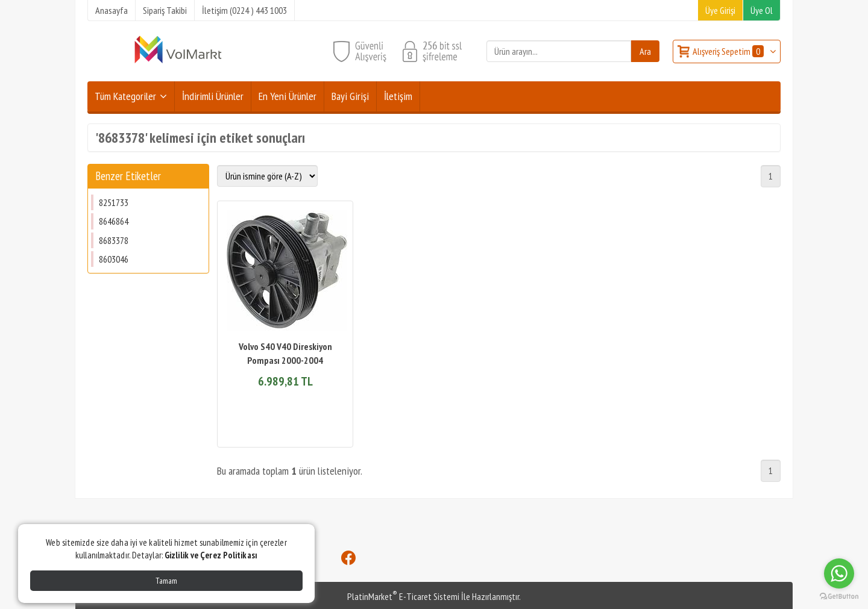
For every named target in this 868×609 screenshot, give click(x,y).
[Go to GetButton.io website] (839, 597)
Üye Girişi (720, 10)
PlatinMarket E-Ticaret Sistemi (403, 596)
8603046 (114, 259)
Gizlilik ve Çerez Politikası (211, 555)
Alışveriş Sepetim (729, 51)
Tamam (166, 581)
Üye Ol (762, 10)
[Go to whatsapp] (839, 573)
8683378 (114, 240)
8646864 (114, 221)
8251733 (114, 202)
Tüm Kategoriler (125, 96)
